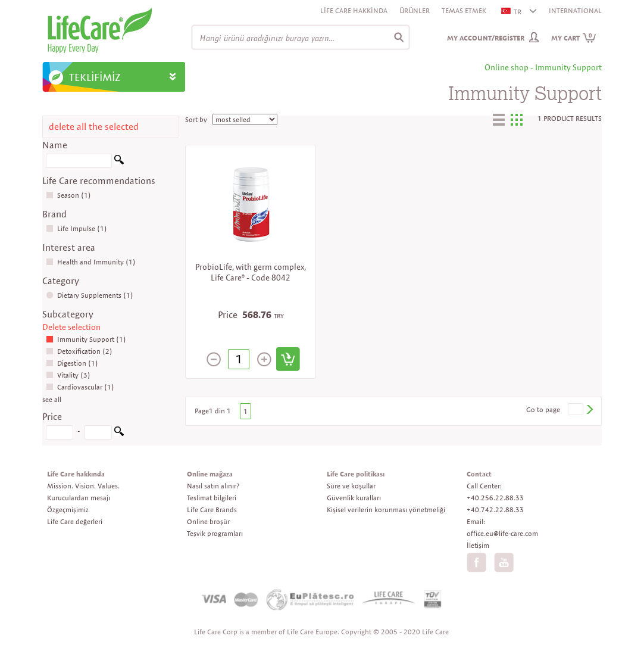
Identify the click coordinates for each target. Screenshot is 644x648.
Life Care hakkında (76, 474)
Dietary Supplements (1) (90, 295)
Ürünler (415, 10)
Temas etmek (464, 10)
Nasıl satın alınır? (213, 486)
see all (52, 399)
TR (512, 12)
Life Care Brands (212, 510)
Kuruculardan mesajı (79, 498)
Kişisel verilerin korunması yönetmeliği (386, 510)
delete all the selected (94, 127)
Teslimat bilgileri (212, 498)
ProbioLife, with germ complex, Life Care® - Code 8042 (251, 272)
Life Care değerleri (75, 521)
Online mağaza (210, 474)
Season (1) (68, 195)
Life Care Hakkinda (354, 10)
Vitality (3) (68, 375)
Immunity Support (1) (86, 339)
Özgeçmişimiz (68, 510)
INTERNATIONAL (575, 10)
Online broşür (208, 521)
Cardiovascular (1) (80, 387)
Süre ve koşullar (351, 486)
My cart (574, 38)
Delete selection (71, 327)
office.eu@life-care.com (502, 533)
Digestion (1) (72, 363)
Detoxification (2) (79, 351)
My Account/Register (486, 38)
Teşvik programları (215, 533)
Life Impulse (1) (76, 228)
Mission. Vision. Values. (83, 486)
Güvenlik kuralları (354, 498)
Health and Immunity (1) (91, 262)
